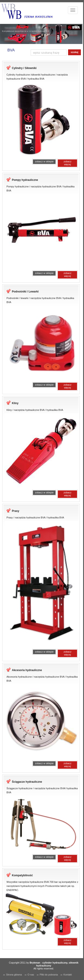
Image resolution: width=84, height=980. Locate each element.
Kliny (15, 403)
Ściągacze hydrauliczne (27, 782)
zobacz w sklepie (44, 161)
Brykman (35, 963)
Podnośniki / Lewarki (25, 292)
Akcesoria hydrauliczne (27, 670)
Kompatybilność (22, 875)
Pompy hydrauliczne (25, 180)
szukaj (75, 52)
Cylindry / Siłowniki (24, 68)
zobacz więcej (68, 163)
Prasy (16, 511)
